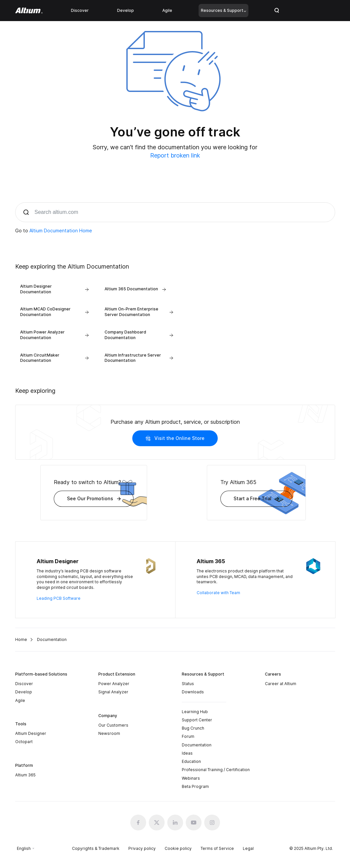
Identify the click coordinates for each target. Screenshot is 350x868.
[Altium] (29, 11)
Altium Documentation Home (61, 231)
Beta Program (195, 786)
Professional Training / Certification (216, 770)
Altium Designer (31, 733)
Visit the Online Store (175, 438)
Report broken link (175, 155)
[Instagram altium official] (212, 823)
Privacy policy (142, 848)
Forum (188, 736)
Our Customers (113, 725)
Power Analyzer (114, 684)
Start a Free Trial (256, 498)
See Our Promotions (94, 498)
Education (191, 761)
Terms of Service (217, 848)
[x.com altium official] (157, 823)
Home (21, 639)
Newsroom (109, 733)
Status (188, 684)
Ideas (187, 753)
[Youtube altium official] (194, 823)
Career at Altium (281, 684)
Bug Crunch (193, 728)
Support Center (197, 720)
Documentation (197, 745)
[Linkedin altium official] (175, 823)
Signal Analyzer (113, 692)
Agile (167, 10)
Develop (126, 10)
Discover (80, 10)
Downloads (193, 692)
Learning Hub (195, 712)
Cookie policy (178, 848)
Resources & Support (223, 10)
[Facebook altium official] (138, 823)
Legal (248, 848)
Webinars (191, 778)
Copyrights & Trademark (96, 848)
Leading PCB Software (59, 598)
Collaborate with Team (218, 593)
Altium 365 (25, 775)
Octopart (24, 742)
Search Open (277, 11)
